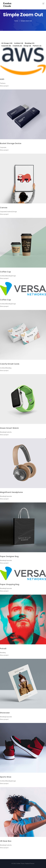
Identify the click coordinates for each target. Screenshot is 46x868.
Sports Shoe (6, 777)
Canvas (4, 208)
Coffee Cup (5, 272)
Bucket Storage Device (11, 143)
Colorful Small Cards (10, 364)
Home (16, 21)
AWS (2, 79)
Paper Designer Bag (9, 556)
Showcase (5, 713)
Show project (4, 86)
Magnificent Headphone (11, 492)
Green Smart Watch (9, 428)
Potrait (3, 649)
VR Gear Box (6, 841)
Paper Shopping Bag (10, 584)
